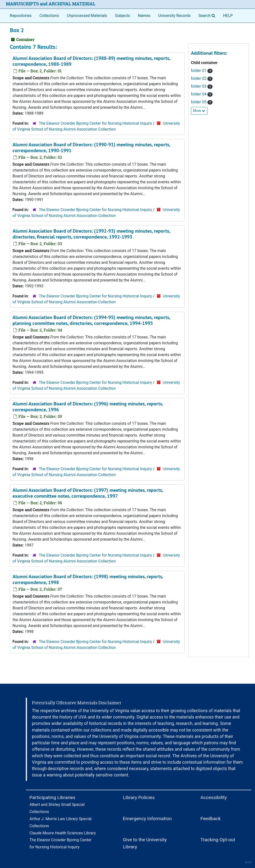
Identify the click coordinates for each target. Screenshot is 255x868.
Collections (49, 16)
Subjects (122, 16)
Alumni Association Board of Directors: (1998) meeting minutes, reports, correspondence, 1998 (88, 579)
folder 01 (202, 71)
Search (208, 15)
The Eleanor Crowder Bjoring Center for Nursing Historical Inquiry (95, 123)
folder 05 (202, 102)
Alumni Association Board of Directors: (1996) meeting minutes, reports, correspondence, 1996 (88, 407)
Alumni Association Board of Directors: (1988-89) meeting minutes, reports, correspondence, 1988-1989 (91, 61)
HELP (228, 16)
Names (144, 16)
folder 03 (202, 86)
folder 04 (202, 94)
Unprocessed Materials (87, 16)
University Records (174, 16)
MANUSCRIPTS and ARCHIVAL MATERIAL (51, 4)
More (199, 111)
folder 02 (202, 78)
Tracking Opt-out (218, 840)
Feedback (211, 819)
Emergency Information (147, 819)
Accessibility (214, 797)
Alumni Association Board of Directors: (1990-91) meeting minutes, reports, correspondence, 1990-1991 (91, 147)
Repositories (21, 16)
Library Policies (139, 797)
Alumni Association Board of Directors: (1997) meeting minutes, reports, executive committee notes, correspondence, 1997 (88, 493)
